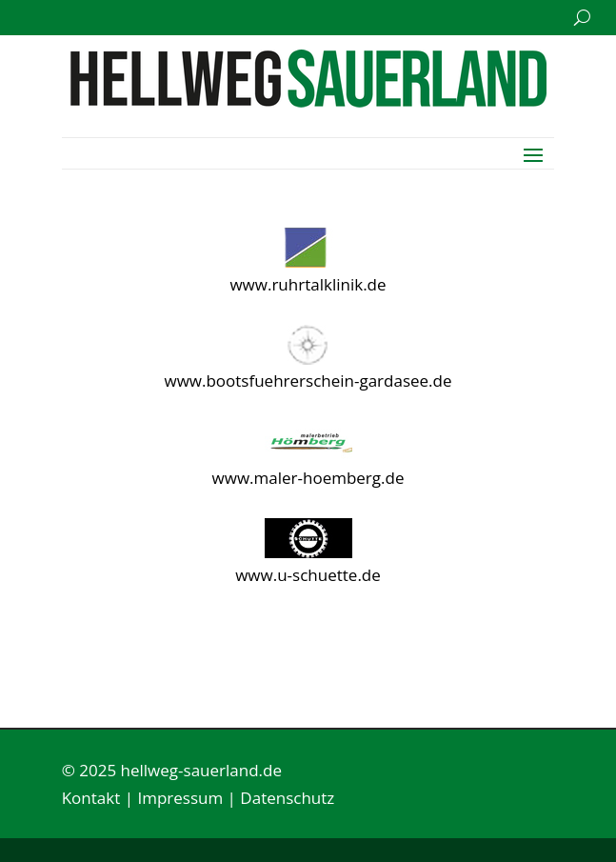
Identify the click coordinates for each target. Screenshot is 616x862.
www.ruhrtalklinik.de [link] (308, 284)
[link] (308, 101)
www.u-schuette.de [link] (308, 575)
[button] (533, 153)
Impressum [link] (180, 798)
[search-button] (582, 18)
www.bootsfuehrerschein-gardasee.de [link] (308, 381)
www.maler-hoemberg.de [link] (308, 478)
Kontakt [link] (91, 798)
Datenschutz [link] (287, 798)
